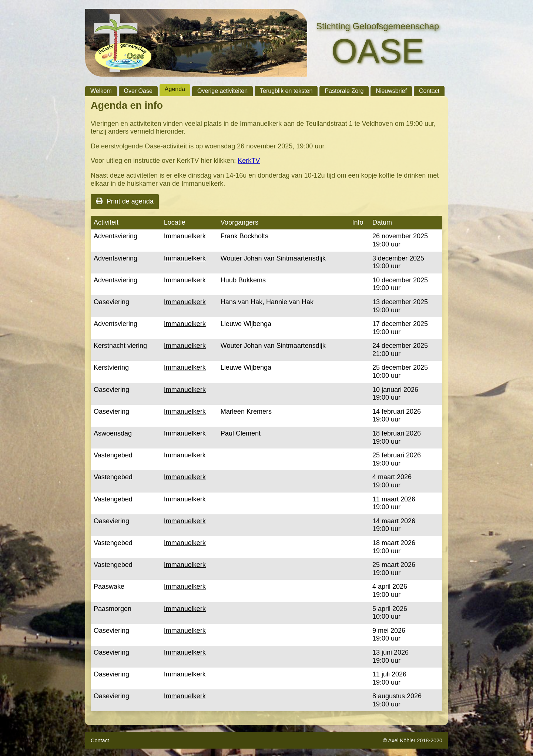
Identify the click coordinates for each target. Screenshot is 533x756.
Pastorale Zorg (344, 91)
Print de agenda (125, 201)
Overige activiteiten (222, 91)
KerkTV (249, 161)
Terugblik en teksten (286, 91)
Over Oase (138, 91)
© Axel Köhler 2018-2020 (413, 740)
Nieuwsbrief (391, 91)
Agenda (175, 89)
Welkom (101, 91)
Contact (429, 91)
